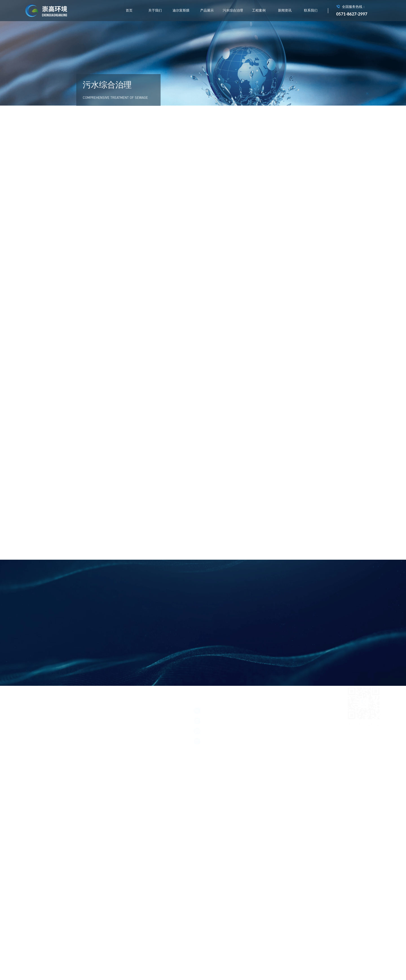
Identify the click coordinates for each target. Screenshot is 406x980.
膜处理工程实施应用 (293, 645)
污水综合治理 (233, 10)
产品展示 (207, 10)
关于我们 (155, 10)
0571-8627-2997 (352, 14)
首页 (129, 10)
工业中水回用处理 (243, 655)
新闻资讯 (285, 10)
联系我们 (311, 10)
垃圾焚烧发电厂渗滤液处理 (255, 645)
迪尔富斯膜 (181, 10)
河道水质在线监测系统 (209, 655)
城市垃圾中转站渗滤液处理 (212, 645)
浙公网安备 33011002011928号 (74, 711)
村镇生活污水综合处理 (276, 655)
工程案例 (259, 10)
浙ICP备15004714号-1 (39, 711)
